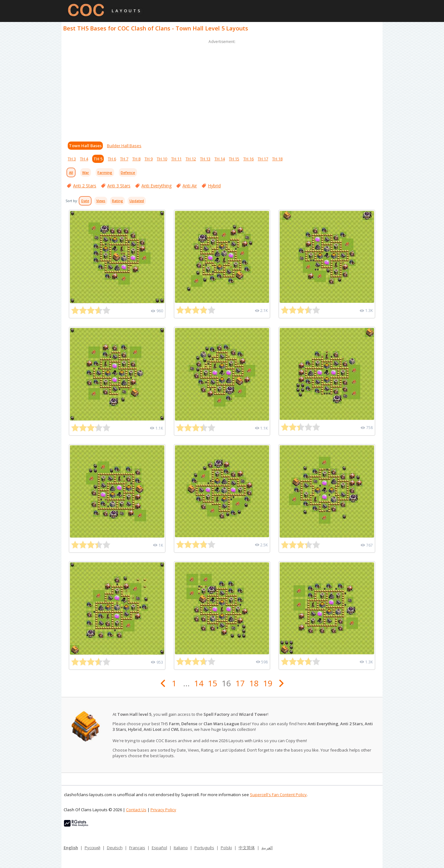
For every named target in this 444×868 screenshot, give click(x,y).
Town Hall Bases (85, 146)
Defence (128, 172)
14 (199, 683)
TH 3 (72, 159)
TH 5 (98, 159)
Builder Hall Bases (124, 146)
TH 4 (84, 159)
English (71, 848)
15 (213, 683)
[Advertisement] (222, 89)
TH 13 (205, 159)
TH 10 (162, 159)
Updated (137, 201)
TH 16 (248, 159)
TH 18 (277, 159)
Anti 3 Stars (119, 186)
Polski (226, 848)
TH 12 (191, 159)
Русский (92, 848)
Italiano (181, 848)
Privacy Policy (163, 810)
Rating (117, 201)
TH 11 (176, 159)
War (86, 172)
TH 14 (220, 159)
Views (101, 201)
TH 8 (136, 159)
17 (240, 683)
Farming (105, 172)
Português (204, 848)
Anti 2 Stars (85, 186)
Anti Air (190, 186)
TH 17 (263, 159)
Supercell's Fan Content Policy (278, 795)
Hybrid (214, 186)
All (71, 172)
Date (85, 201)
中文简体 (247, 848)
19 (268, 683)
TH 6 (112, 159)
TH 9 (149, 159)
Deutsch (115, 848)
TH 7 (124, 159)
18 (254, 683)
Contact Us (136, 810)
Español (159, 848)
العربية (267, 848)
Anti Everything (156, 186)
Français (137, 848)
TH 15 (234, 159)
